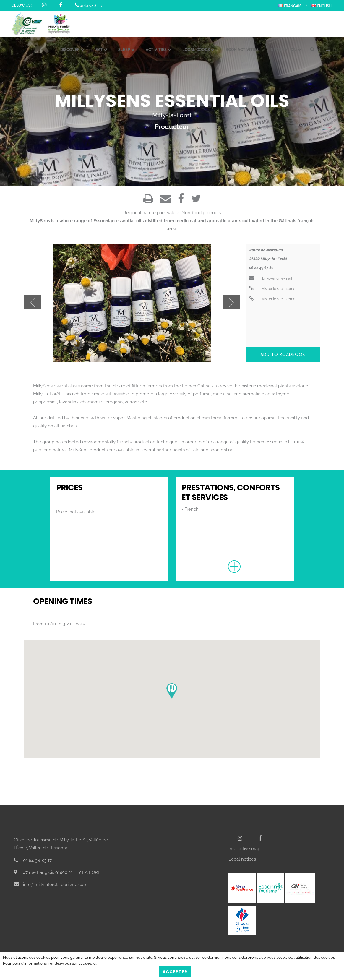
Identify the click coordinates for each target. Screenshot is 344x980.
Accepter (175, 972)
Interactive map (244, 849)
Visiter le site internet (273, 289)
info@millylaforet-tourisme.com (51, 885)
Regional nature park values (152, 213)
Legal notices (242, 859)
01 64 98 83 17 (89, 6)
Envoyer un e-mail (271, 278)
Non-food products (201, 213)
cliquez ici (87, 963)
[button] (172, 691)
